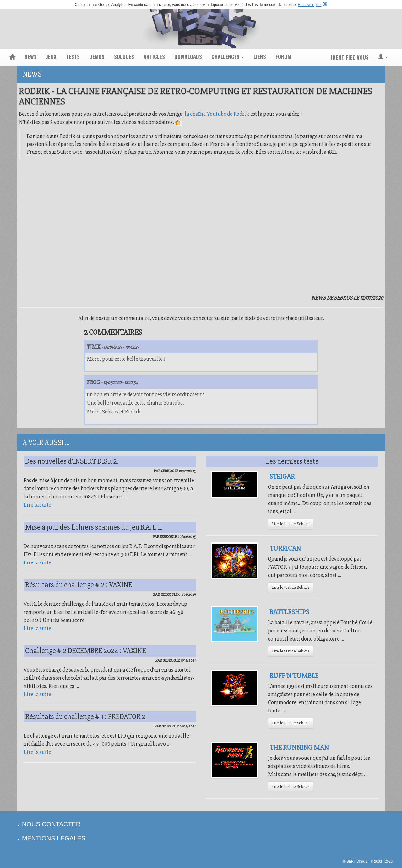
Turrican (285, 548)
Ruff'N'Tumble (294, 676)
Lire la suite (37, 505)
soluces (124, 57)
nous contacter (51, 824)
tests (73, 57)
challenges (228, 57)
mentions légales (54, 838)
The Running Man (299, 748)
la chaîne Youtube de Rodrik (217, 114)
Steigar (282, 477)
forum (283, 57)
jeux (51, 57)
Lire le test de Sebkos (291, 524)
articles (154, 57)
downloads (188, 57)
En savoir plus (310, 5)
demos (97, 57)
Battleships (289, 612)
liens (260, 57)
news (31, 57)
